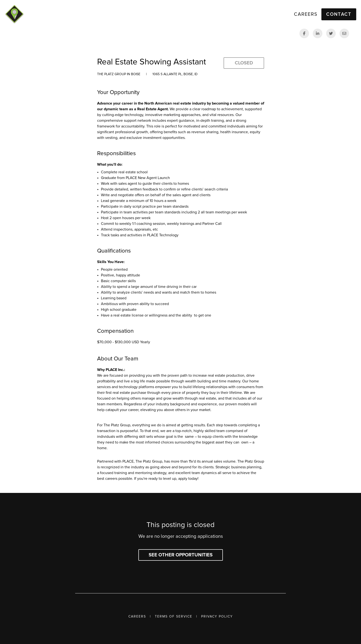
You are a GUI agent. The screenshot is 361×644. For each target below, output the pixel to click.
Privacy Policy (217, 617)
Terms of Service (174, 617)
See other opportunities (181, 555)
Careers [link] (306, 14)
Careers (137, 617)
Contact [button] (339, 14)
